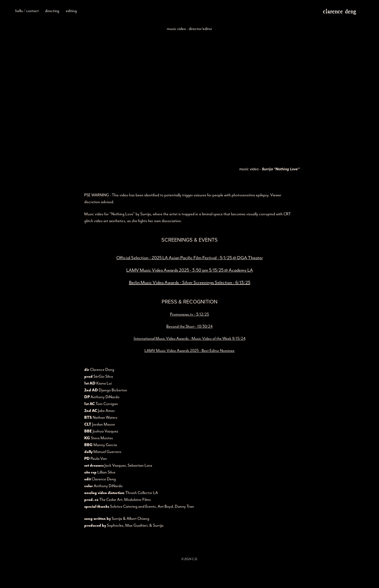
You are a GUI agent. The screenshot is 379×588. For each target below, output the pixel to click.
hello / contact (27, 11)
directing (52, 11)
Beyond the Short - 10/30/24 (189, 326)
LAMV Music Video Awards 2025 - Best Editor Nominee (189, 351)
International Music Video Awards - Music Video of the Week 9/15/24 (190, 338)
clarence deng (340, 11)
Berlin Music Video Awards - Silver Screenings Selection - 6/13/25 (190, 282)
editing (71, 11)
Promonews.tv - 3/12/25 (189, 314)
